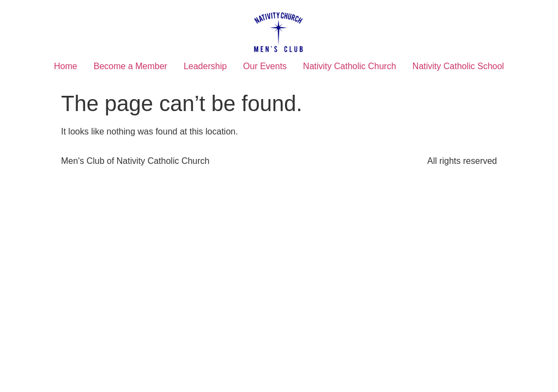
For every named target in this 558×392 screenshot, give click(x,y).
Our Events (265, 66)
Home (66, 66)
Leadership (205, 66)
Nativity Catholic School (458, 66)
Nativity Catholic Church (350, 66)
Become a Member (131, 66)
